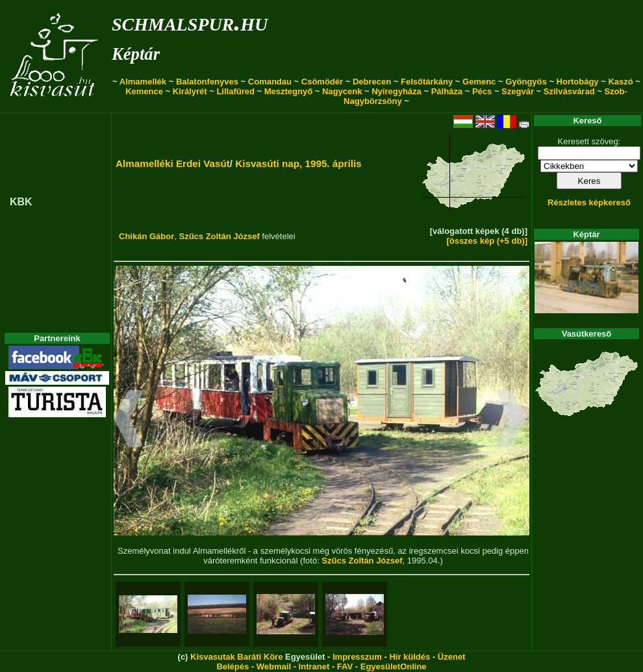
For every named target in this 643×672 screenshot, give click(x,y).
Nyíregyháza (397, 91)
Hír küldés (410, 657)
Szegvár (518, 91)
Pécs (482, 91)
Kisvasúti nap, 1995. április (298, 163)
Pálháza (447, 91)
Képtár (136, 54)
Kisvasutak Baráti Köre (236, 657)
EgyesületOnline (394, 666)
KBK (21, 202)
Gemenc (479, 82)
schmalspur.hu (190, 22)
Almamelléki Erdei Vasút (173, 163)
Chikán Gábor (146, 236)
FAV (345, 666)
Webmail (274, 666)
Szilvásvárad (569, 91)
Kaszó (620, 82)
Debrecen (372, 82)
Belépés (233, 666)
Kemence (144, 91)
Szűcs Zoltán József (219, 236)
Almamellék (143, 82)
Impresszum (357, 657)
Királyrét (190, 91)
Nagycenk (342, 91)
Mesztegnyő (288, 91)
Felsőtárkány (427, 82)
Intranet (314, 666)
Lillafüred (235, 91)
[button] (128, 420)
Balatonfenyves (207, 82)
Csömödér (322, 82)
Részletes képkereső (589, 202)
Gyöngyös (526, 82)
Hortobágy (578, 82)
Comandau (270, 82)
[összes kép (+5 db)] (487, 241)
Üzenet (452, 657)
